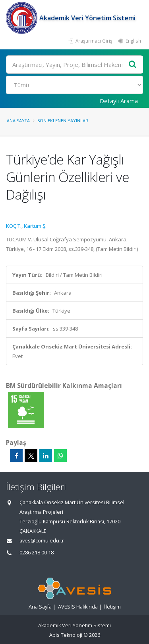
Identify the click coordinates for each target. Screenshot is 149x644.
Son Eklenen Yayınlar (63, 120)
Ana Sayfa (18, 120)
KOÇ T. (14, 226)
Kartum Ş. (35, 226)
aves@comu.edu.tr (42, 541)
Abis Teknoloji (66, 635)
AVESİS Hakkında (78, 607)
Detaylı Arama (119, 101)
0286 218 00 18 (37, 553)
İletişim (112, 607)
